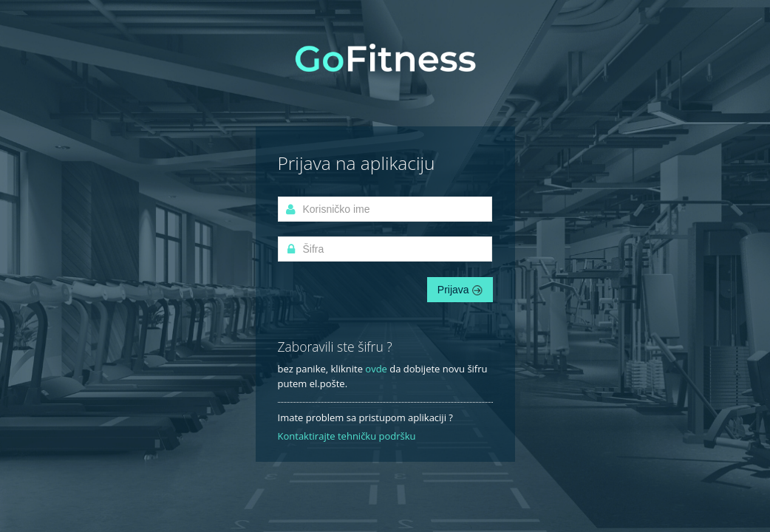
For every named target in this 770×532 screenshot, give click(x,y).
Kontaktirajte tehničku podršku (347, 436)
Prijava (460, 290)
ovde (376, 369)
